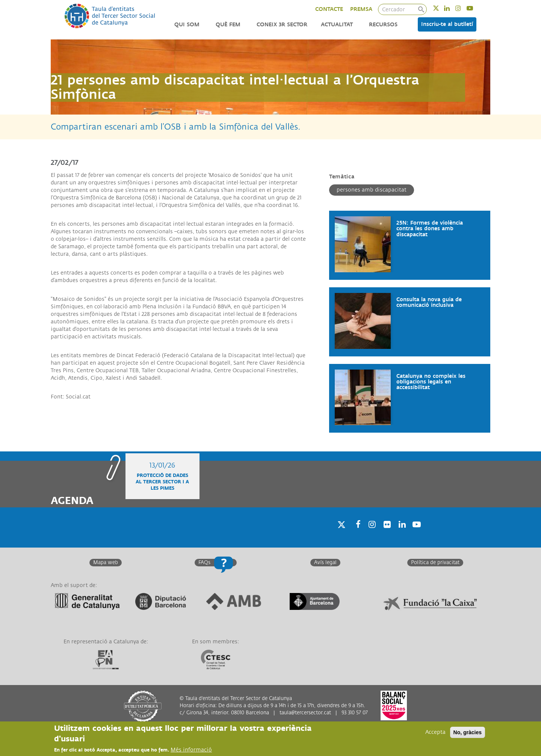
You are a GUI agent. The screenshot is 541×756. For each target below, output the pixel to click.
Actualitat (337, 25)
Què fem (228, 25)
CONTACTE (329, 9)
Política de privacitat (435, 563)
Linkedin (452, 8)
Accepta (435, 733)
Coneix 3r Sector (282, 25)
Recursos (383, 25)
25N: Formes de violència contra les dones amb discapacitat (430, 229)
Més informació (191, 751)
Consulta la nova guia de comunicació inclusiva (429, 302)
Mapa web (106, 563)
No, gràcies (468, 733)
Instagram (463, 8)
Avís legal (325, 563)
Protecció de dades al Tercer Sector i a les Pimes (162, 482)
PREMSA (361, 9)
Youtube (475, 8)
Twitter (441, 8)
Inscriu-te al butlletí (447, 24)
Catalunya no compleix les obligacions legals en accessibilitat (431, 382)
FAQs (204, 563)
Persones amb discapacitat (372, 190)
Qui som (187, 25)
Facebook (356, 534)
